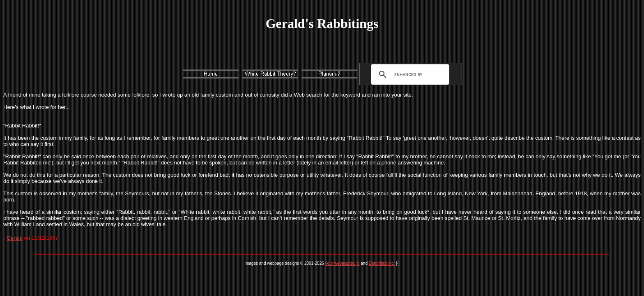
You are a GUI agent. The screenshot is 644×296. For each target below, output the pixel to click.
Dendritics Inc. (382, 263)
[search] (408, 74)
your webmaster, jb (343, 263)
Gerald (15, 238)
